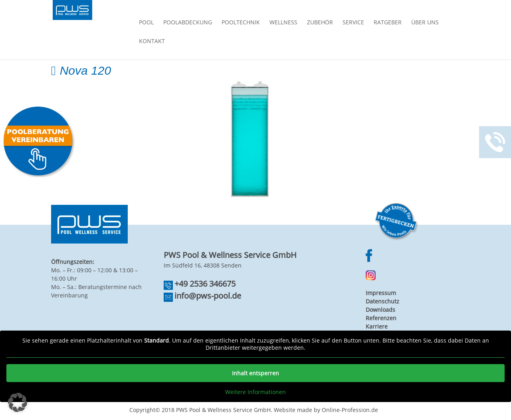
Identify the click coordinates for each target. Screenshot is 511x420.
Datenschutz (382, 301)
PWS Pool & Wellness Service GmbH (223, 410)
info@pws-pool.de (208, 296)
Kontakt (152, 42)
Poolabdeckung (188, 23)
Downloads (380, 310)
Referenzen (381, 318)
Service (353, 23)
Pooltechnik (241, 23)
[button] (18, 402)
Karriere (377, 326)
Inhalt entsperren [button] (255, 373)
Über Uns (425, 23)
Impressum (381, 293)
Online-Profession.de (350, 410)
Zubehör (320, 23)
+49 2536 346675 (205, 284)
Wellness (283, 23)
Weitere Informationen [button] (255, 392)
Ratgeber (388, 23)
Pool (146, 23)
